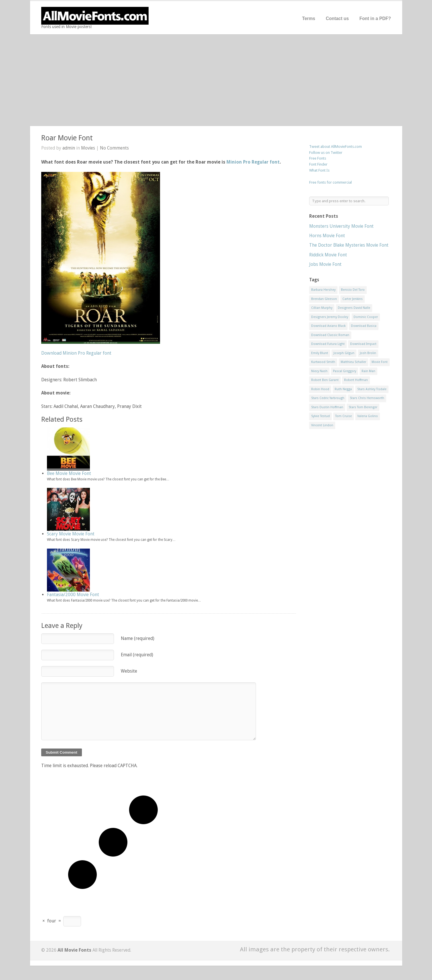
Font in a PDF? (375, 18)
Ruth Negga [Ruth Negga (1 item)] (343, 389)
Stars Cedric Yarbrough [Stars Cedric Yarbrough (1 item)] (328, 398)
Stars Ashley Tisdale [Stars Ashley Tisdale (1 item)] (372, 389)
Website (129, 671)
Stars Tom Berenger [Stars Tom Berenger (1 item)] (363, 407)
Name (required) (138, 638)
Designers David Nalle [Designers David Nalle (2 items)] (354, 308)
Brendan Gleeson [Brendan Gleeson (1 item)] (324, 299)
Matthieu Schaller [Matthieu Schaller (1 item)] (353, 362)
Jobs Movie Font (325, 264)
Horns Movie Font (327, 236)
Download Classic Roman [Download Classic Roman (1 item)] (330, 335)
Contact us (337, 18)
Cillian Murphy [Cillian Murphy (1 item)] (322, 308)
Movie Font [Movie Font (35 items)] (380, 362)
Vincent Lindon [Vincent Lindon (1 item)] (322, 425)
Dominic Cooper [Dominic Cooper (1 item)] (366, 317)
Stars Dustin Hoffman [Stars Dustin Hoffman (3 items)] (327, 407)
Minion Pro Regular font (253, 162)
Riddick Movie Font (328, 255)
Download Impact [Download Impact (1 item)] (363, 344)
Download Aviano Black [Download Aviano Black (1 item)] (328, 326)
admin (69, 148)
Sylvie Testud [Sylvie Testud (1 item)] (320, 416)
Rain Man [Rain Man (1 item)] (368, 371)
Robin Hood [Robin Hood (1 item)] (320, 389)
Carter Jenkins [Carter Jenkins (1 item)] (353, 299)
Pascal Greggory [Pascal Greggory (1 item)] (345, 371)
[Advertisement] (216, 80)
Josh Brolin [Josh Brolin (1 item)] (368, 353)
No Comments (114, 148)
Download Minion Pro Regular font (76, 353)
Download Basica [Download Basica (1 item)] (364, 326)
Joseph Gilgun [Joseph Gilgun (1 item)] (344, 353)
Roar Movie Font (67, 138)
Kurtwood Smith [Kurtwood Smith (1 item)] (323, 362)
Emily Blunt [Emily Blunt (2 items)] (320, 353)
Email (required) (137, 655)
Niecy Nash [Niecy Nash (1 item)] (319, 371)
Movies (88, 148)
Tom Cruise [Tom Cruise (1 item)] (344, 416)
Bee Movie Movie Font (69, 473)
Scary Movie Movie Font (71, 534)
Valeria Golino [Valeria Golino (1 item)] (368, 416)
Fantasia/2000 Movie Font (73, 595)
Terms (309, 18)
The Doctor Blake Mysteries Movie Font (349, 245)
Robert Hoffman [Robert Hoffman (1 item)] (356, 380)
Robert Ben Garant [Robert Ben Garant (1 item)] (325, 380)
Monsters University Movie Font (341, 226)
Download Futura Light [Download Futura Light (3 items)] (328, 344)
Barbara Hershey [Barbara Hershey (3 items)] (323, 290)
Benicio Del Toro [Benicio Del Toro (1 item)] (353, 290)
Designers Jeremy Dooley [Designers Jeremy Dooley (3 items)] (330, 317)
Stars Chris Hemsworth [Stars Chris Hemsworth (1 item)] (367, 398)
